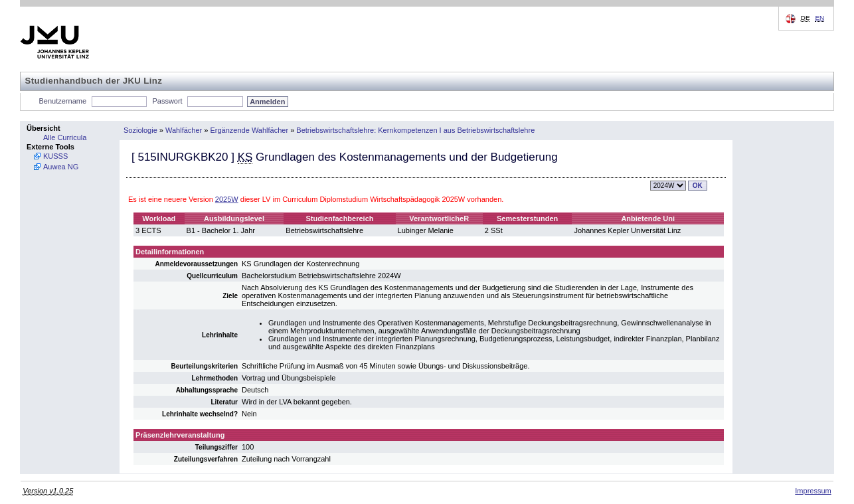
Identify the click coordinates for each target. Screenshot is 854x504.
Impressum (813, 491)
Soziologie (140, 130)
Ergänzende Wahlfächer (250, 130)
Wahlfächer (184, 130)
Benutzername (63, 101)
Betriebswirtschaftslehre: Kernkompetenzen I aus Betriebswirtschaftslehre (415, 130)
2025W (227, 199)
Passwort (167, 101)
